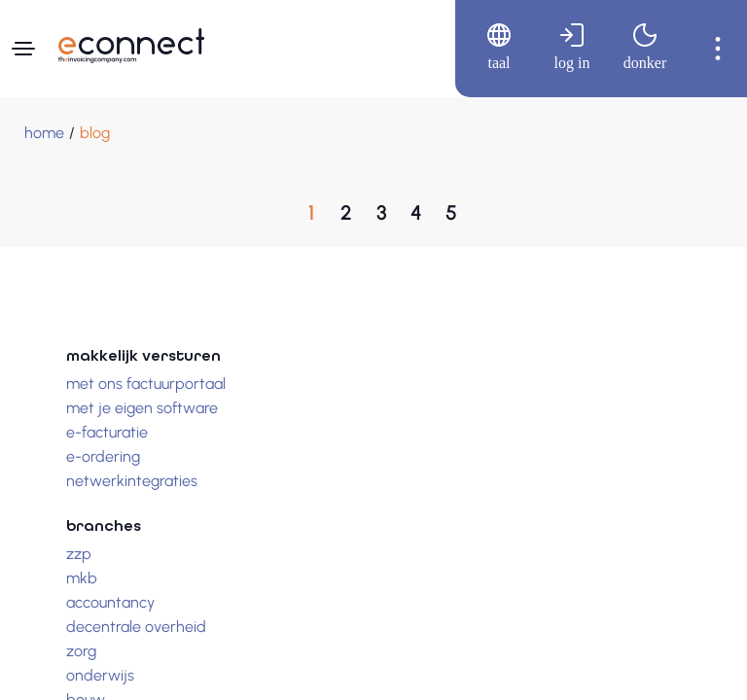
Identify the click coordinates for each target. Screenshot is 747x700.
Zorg (81, 651)
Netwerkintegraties (132, 481)
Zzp (79, 554)
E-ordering (103, 456)
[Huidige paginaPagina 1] (311, 213)
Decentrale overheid (136, 627)
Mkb (82, 578)
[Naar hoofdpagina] (131, 46)
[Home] (44, 133)
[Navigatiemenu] (23, 49)
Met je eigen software (142, 408)
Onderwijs (100, 675)
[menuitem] (492, 49)
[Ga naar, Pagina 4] (416, 213)
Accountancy (110, 602)
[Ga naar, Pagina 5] (451, 213)
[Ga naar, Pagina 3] (381, 213)
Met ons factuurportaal (146, 384)
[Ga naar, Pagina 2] (346, 213)
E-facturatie (107, 432)
